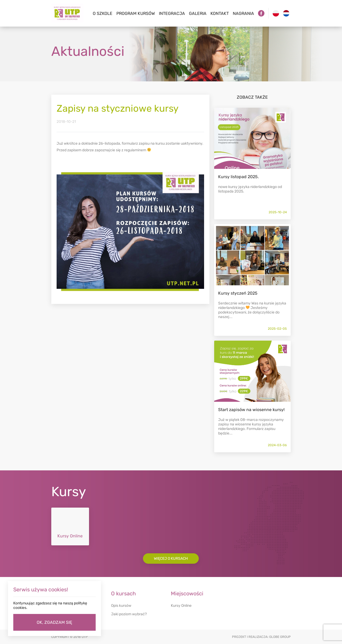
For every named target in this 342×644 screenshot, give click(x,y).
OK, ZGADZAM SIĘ (54, 622)
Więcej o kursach (171, 559)
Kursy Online (181, 606)
